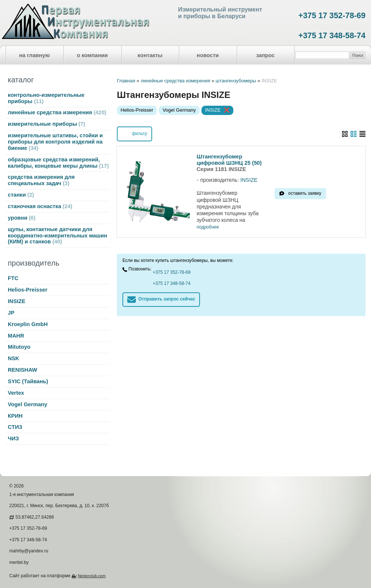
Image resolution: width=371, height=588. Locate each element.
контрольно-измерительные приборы (46, 98)
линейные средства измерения (57, 112)
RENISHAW (22, 370)
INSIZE (17, 301)
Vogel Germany (27, 404)
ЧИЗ (13, 438)
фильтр (134, 133)
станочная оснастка (40, 206)
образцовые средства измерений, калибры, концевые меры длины (58, 163)
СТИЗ (15, 427)
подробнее (208, 227)
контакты (150, 55)
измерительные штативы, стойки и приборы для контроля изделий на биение (55, 142)
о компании (92, 55)
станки (21, 195)
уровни (22, 218)
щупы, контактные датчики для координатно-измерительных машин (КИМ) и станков (58, 236)
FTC (13, 278)
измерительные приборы (46, 124)
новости (208, 55)
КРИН (15, 416)
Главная (126, 81)
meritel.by (19, 562)
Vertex (16, 393)
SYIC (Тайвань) (28, 381)
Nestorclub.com (92, 576)
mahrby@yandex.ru (29, 551)
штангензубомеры (236, 81)
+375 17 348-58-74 (332, 36)
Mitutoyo (19, 347)
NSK (14, 358)
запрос (265, 55)
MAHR (16, 336)
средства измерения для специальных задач (41, 180)
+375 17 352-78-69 (332, 16)
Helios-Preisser (28, 290)
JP (11, 313)
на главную (35, 55)
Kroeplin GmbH (28, 324)
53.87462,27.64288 (35, 517)
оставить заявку (305, 193)
